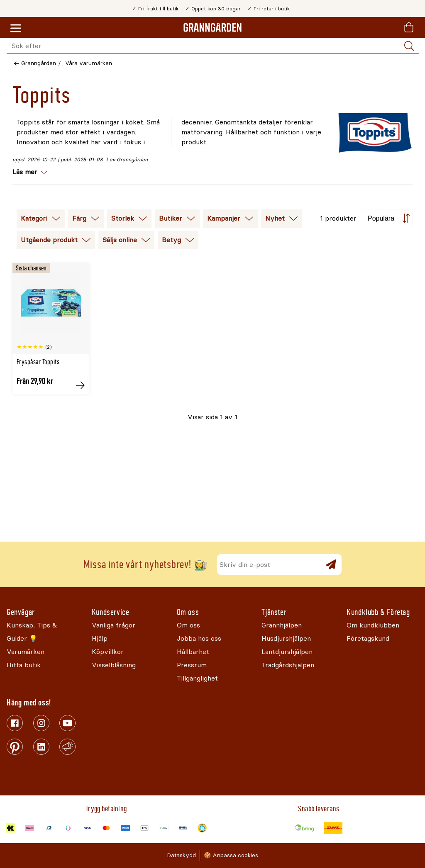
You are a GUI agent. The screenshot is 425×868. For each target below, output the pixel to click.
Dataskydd (181, 855)
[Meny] (16, 29)
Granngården (39, 63)
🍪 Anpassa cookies (231, 855)
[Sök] (409, 46)
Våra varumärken (89, 63)
